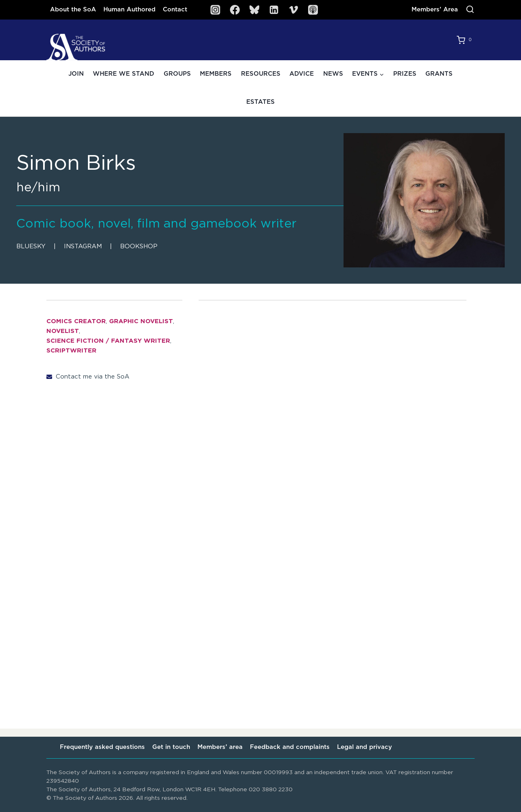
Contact (175, 10)
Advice (302, 74)
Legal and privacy (364, 747)
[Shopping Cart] (466, 40)
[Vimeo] (293, 10)
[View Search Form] (470, 10)
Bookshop (139, 246)
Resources (261, 74)
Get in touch (171, 747)
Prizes (405, 74)
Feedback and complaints (290, 747)
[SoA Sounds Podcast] (313, 10)
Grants (439, 74)
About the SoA (73, 10)
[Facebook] (235, 10)
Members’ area (220, 747)
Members (216, 74)
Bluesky (31, 246)
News (333, 74)
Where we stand (124, 74)
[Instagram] (215, 10)
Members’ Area (435, 10)
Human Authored (129, 10)
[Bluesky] (254, 10)
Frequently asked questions (102, 747)
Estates (260, 102)
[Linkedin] (274, 10)
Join (76, 74)
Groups (177, 74)
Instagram (83, 246)
